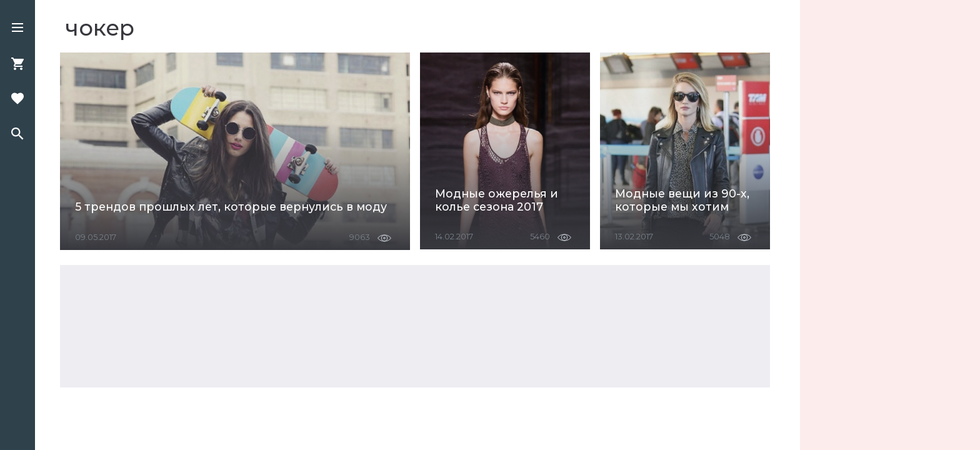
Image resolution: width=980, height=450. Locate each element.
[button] (17, 29)
